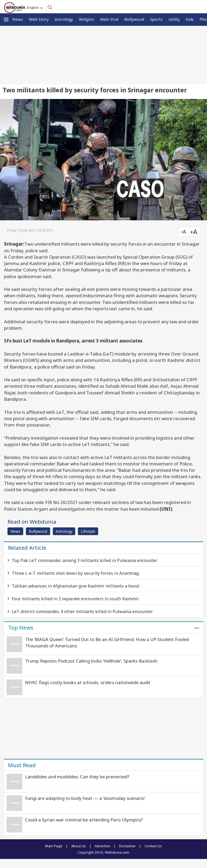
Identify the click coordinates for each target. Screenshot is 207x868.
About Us (79, 846)
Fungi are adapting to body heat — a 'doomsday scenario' (85, 798)
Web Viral (109, 19)
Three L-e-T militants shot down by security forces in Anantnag (75, 573)
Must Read (22, 765)
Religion (87, 19)
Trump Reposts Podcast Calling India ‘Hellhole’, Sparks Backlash (91, 661)
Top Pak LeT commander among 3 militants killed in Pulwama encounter (85, 560)
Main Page (54, 846)
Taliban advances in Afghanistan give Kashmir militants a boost (76, 586)
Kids (190, 19)
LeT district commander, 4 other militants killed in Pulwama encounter (82, 611)
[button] (6, 20)
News (18, 19)
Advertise (102, 846)
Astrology (64, 19)
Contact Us (153, 846)
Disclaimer (127, 846)
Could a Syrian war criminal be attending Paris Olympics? (84, 820)
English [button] (34, 7)
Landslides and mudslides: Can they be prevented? (77, 777)
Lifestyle (88, 531)
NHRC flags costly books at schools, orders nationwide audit (88, 682)
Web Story (39, 19)
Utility (174, 19)
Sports (156, 19)
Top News (21, 627)
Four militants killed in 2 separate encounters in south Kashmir (75, 599)
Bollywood (134, 19)
